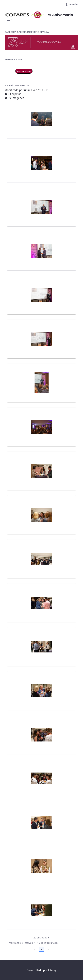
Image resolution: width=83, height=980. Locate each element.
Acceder (72, 4)
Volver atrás (24, 71)
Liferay (52, 970)
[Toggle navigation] (8, 22)
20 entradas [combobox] (42, 938)
